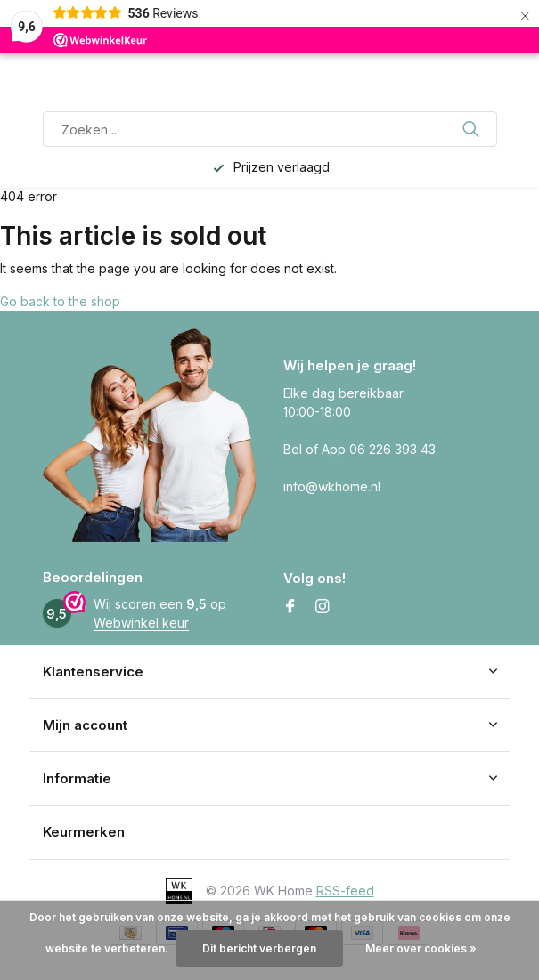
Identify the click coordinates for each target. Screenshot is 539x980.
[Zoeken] (270, 129)
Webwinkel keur (141, 623)
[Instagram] (323, 607)
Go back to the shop (60, 301)
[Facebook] (290, 607)
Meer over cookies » (421, 948)
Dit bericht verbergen (259, 948)
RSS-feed (345, 891)
